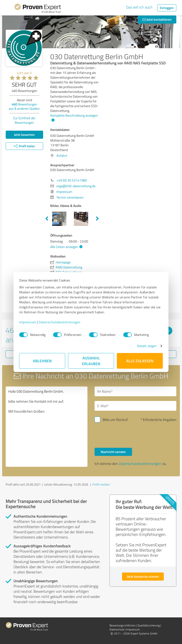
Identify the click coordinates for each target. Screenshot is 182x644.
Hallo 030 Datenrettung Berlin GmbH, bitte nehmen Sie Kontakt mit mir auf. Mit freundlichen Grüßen (47, 427)
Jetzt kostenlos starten (143, 576)
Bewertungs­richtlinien (122, 625)
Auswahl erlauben (91, 361)
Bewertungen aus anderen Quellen (24, 106)
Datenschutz (117, 629)
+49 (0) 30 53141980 (72, 180)
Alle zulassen (140, 361)
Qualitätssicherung (149, 625)
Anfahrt (62, 155)
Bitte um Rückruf (115, 420)
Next (97, 219)
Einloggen (167, 8)
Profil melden (101, 484)
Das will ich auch (139, 7)
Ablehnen (42, 361)
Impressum (28, 322)
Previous (47, 219)
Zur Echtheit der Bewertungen (24, 120)
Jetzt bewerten (24, 135)
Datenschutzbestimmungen (60, 322)
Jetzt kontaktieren (157, 19)
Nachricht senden (113, 452)
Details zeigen (147, 346)
